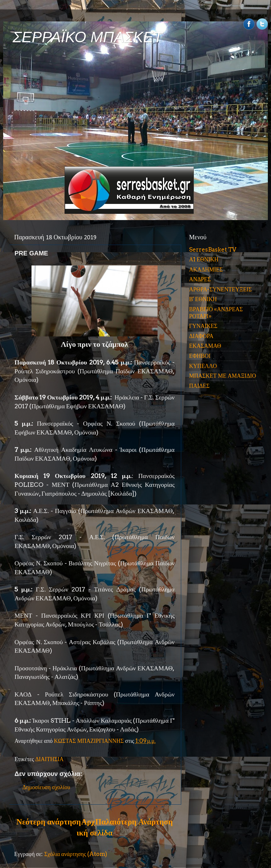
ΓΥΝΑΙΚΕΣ (203, 326)
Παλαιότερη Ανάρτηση (134, 822)
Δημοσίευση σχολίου (46, 787)
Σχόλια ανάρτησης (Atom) (76, 854)
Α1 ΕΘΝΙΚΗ (204, 259)
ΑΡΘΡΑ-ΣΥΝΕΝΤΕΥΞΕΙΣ (220, 289)
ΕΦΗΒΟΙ (200, 356)
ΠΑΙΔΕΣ (199, 386)
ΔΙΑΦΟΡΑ (201, 336)
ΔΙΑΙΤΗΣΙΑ (49, 759)
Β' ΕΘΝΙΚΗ (203, 299)
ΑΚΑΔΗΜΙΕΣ (206, 269)
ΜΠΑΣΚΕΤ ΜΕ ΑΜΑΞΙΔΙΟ (223, 376)
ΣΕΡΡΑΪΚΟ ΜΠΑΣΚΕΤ (88, 37)
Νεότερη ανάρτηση (49, 822)
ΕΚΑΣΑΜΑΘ (205, 346)
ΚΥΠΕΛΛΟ (203, 366)
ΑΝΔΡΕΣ (200, 279)
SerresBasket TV (213, 250)
